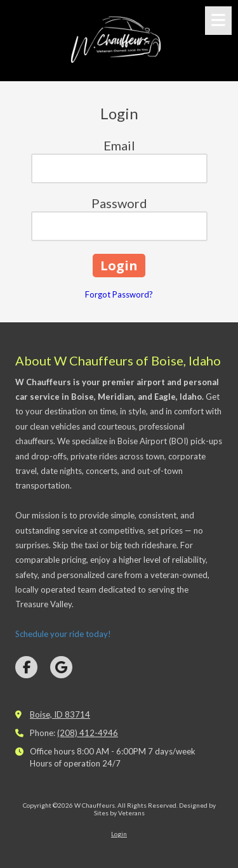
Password (119, 203)
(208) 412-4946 (88, 733)
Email (119, 145)
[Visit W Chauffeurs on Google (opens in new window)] (61, 667)
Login (119, 834)
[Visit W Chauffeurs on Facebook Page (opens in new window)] (26, 667)
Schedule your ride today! (63, 634)
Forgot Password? (119, 294)
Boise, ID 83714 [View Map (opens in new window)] (60, 714)
